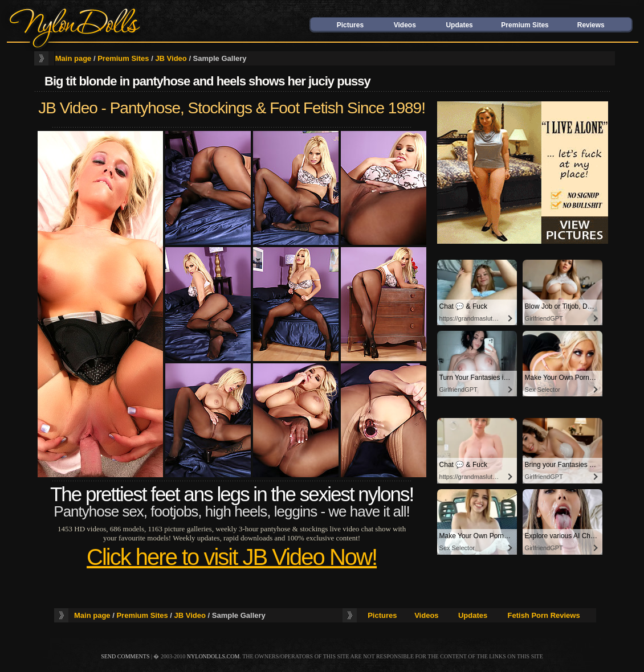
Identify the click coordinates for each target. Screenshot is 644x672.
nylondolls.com (213, 656)
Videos (405, 25)
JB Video (171, 58)
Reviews (591, 25)
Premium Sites (525, 25)
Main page (74, 58)
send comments (125, 656)
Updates (459, 25)
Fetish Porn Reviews (544, 615)
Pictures (350, 25)
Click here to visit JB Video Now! (232, 557)
